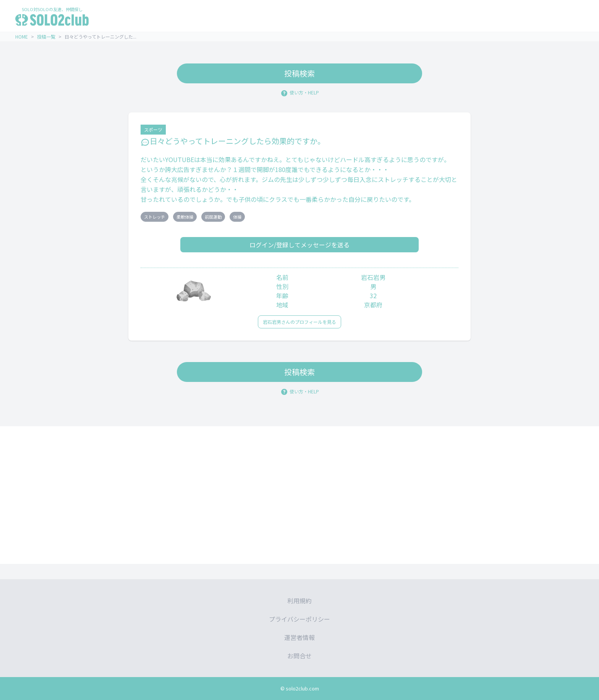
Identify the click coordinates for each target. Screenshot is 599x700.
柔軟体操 (185, 217)
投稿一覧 (46, 37)
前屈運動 (213, 217)
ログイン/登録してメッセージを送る (299, 245)
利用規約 (299, 601)
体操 (237, 217)
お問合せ (299, 656)
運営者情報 (299, 637)
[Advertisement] (299, 495)
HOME (22, 37)
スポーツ (153, 129)
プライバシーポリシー (299, 619)
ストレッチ (155, 217)
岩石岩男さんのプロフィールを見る (299, 322)
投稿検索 (299, 73)
